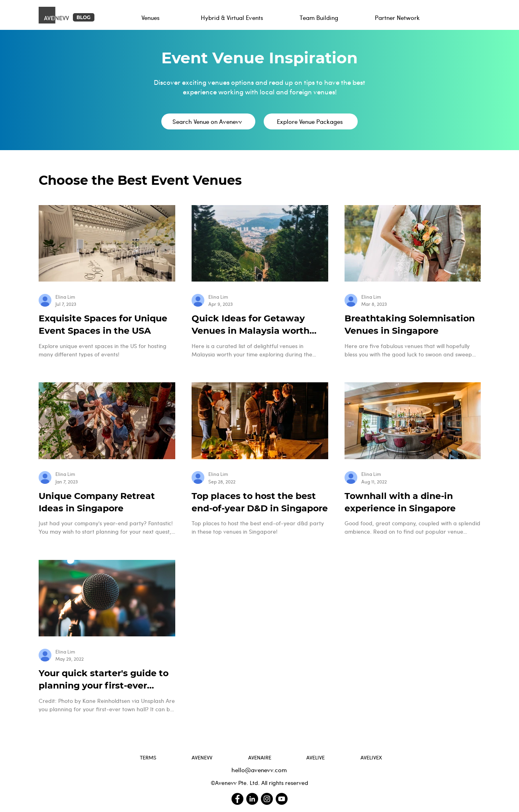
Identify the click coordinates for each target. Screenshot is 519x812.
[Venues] (151, 18)
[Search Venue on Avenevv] (208, 121)
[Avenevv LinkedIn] (252, 799)
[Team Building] (320, 18)
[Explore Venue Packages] (311, 121)
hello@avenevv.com (259, 770)
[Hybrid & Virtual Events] (233, 18)
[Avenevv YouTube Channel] (282, 799)
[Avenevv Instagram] (267, 799)
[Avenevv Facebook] (237, 799)
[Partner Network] (398, 18)
